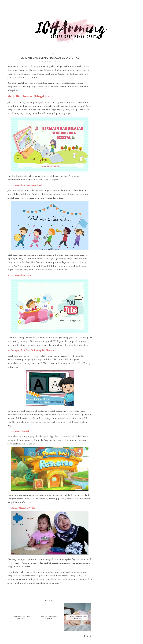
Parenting (50, 54)
